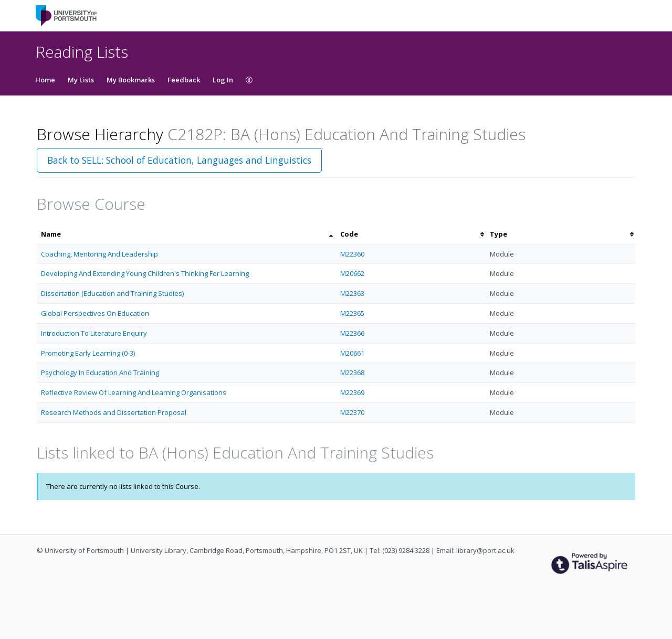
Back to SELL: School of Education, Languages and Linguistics (179, 160)
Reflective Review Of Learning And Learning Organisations (134, 392)
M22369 (352, 392)
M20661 (352, 353)
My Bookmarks (131, 80)
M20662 (352, 273)
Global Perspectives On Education (95, 313)
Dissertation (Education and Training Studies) (112, 293)
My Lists (81, 80)
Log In (223, 80)
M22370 (352, 412)
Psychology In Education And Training (100, 372)
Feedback (184, 80)
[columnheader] (186, 234)
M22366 (352, 333)
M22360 (352, 254)
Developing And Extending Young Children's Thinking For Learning (145, 273)
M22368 (352, 372)
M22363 (352, 293)
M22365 (352, 313)
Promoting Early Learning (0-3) (88, 353)
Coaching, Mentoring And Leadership (99, 254)
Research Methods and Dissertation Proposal (114, 412)
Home (45, 80)
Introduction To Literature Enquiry (94, 333)
